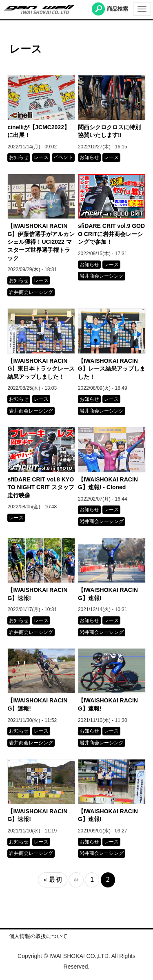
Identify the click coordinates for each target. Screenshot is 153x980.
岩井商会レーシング (31, 292)
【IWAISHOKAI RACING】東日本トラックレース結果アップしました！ (41, 369)
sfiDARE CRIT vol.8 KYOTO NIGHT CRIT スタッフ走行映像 (41, 487)
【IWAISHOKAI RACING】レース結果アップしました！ (112, 369)
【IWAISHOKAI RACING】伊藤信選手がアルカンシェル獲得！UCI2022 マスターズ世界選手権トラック (41, 242)
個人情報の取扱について (38, 936)
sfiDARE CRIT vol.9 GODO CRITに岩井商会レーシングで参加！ (111, 234)
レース (41, 157)
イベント (63, 157)
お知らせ (19, 157)
